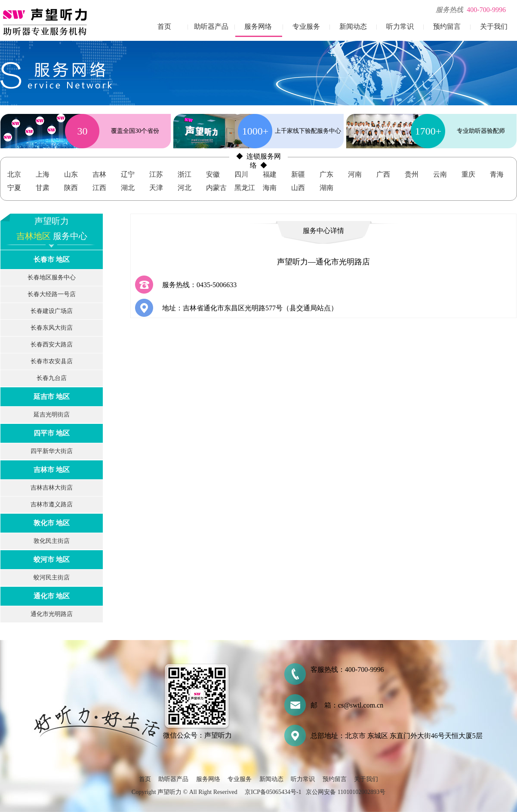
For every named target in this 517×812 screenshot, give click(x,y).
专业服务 (306, 26)
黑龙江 (245, 188)
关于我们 (494, 26)
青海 (497, 174)
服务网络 (258, 26)
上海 (43, 174)
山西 (298, 188)
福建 (270, 174)
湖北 (128, 188)
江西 (99, 188)
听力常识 (400, 26)
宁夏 (14, 188)
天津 (156, 188)
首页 (164, 26)
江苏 (156, 174)
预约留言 (447, 26)
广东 (326, 174)
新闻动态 (353, 26)
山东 (71, 174)
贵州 (412, 174)
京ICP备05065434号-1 (273, 792)
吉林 (99, 174)
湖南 (326, 188)
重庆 (468, 174)
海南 (270, 188)
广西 (383, 174)
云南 (440, 174)
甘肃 (43, 188)
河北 (185, 188)
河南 (355, 174)
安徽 (213, 174)
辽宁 (128, 174)
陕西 (71, 188)
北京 (14, 174)
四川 (241, 174)
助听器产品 (211, 26)
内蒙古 (216, 188)
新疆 (298, 174)
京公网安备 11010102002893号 (346, 792)
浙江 (185, 174)
